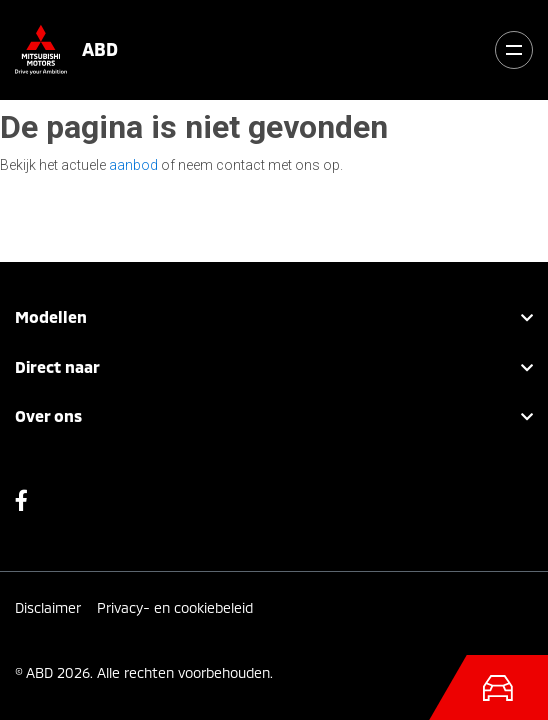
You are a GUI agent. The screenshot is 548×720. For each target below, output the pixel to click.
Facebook (21, 505)
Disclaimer (48, 607)
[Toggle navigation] (514, 50)
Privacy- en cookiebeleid (175, 607)
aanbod (133, 165)
